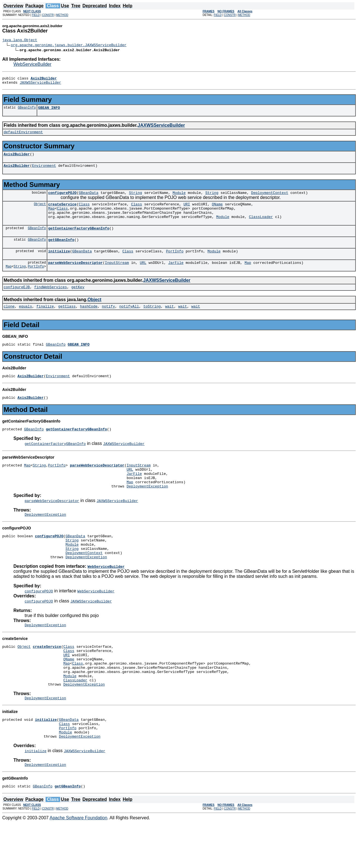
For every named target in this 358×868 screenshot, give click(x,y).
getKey (78, 301)
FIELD (36, 15)
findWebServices (50, 301)
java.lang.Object (20, 41)
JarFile (176, 276)
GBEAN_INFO (49, 111)
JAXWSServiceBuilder (40, 85)
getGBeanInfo (61, 251)
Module (179, 199)
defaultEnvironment (23, 136)
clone (9, 321)
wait (169, 321)
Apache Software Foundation (78, 863)
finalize (45, 321)
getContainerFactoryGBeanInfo (79, 239)
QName (217, 212)
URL (143, 276)
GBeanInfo (27, 111)
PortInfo (175, 264)
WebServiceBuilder (32, 65)
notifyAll (129, 321)
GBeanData (88, 199)
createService (62, 212)
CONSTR (48, 15)
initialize (59, 264)
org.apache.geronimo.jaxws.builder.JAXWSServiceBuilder (69, 46)
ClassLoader (261, 227)
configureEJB (17, 301)
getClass (67, 321)
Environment (44, 171)
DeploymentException (147, 510)
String (136, 199)
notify (108, 321)
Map (51, 217)
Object (40, 211)
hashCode (89, 321)
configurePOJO (62, 199)
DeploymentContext (270, 199)
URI (187, 212)
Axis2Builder (17, 159)
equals (26, 321)
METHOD (62, 15)
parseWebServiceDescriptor (75, 276)
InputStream (117, 276)
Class (84, 212)
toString (152, 321)
